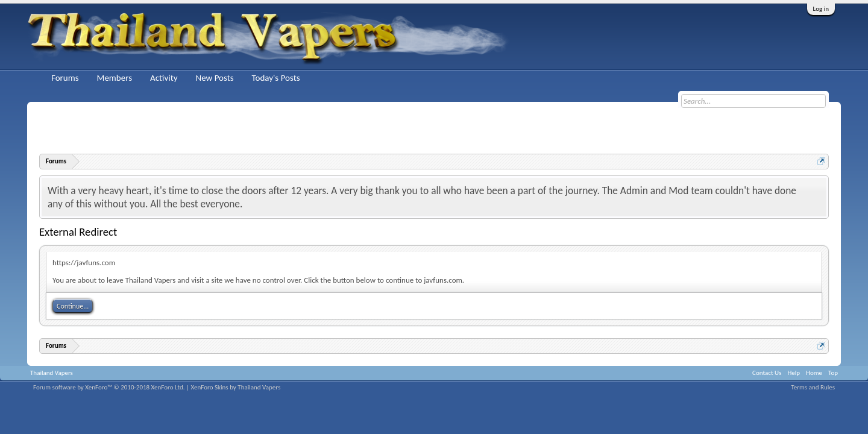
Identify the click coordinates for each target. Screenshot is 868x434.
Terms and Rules (813, 387)
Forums (65, 78)
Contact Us (767, 373)
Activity (164, 78)
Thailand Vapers (52, 373)
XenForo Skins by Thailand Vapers (236, 387)
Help (794, 373)
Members (115, 78)
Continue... (73, 306)
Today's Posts (276, 78)
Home (814, 373)
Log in (821, 9)
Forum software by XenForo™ (109, 387)
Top (833, 373)
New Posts (214, 78)
